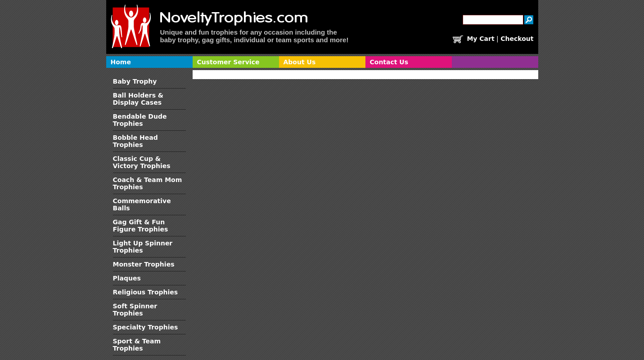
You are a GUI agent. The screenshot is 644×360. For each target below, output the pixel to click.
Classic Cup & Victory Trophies (142, 162)
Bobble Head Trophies (135, 141)
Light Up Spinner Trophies (143, 247)
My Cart (480, 39)
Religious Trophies (146, 292)
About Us (300, 62)
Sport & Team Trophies (137, 345)
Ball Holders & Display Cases (138, 99)
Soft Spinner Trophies (135, 310)
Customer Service (228, 62)
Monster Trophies (144, 264)
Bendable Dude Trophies (140, 120)
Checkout (517, 39)
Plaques (127, 278)
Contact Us (389, 62)
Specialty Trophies (146, 327)
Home (121, 62)
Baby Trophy (135, 81)
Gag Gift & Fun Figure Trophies (141, 226)
